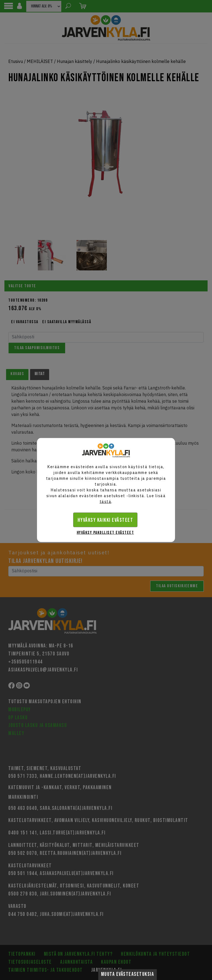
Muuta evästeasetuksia (128, 974)
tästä (106, 502)
